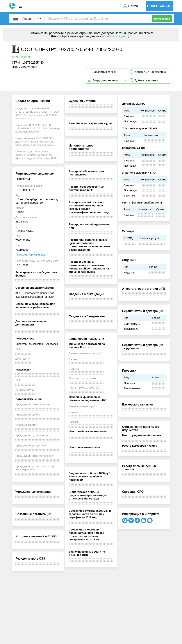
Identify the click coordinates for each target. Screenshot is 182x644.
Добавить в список (104, 72)
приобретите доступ (117, 36)
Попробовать (159, 6)
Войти (133, 6)
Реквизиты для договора (30, 255)
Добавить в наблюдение (150, 72)
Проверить (162, 19)
